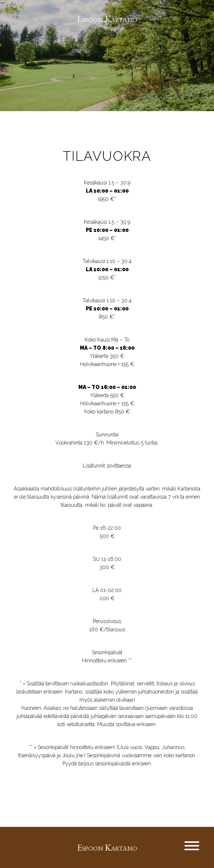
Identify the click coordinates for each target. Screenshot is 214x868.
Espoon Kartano (107, 19)
